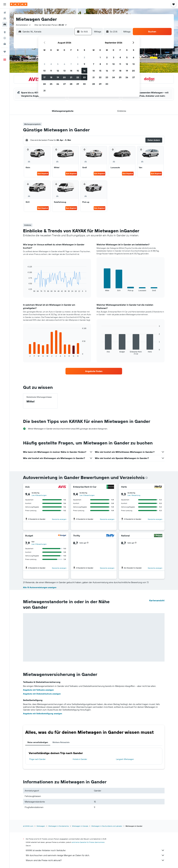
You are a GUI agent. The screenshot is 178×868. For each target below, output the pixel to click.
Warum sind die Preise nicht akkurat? (95, 860)
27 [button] (64, 84)
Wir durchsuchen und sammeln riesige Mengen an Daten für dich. (95, 855)
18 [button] (51, 77)
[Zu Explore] (5, 32)
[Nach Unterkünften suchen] (5, 19)
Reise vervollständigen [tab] (38, 742)
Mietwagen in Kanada (80, 826)
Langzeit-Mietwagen (125, 759)
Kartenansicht (157, 600)
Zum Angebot (43, 173)
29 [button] (78, 84)
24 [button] (44, 84)
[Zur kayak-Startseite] (19, 4)
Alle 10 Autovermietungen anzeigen (40, 587)
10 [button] (44, 71)
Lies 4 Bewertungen (39, 495)
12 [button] (58, 71)
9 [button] (84, 64)
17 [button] (44, 77)
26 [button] (58, 84)
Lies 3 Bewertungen (87, 495)
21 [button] (71, 77)
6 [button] (64, 64)
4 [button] (51, 64)
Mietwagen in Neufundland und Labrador (107, 826)
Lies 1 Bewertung (134, 495)
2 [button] (84, 57)
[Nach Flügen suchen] (5, 13)
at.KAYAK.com (28, 826)
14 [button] (71, 71)
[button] (5, 4)
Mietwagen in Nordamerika (59, 826)
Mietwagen (41, 826)
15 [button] (78, 71)
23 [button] (84, 77)
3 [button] (44, 64)
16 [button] (84, 71)
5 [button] (58, 64)
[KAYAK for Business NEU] (5, 44)
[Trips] (5, 52)
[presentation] (147, 478)
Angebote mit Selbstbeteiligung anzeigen (43, 714)
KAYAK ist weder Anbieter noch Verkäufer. (95, 850)
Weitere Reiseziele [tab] (61, 742)
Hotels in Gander (80, 759)
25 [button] (51, 84)
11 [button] (51, 71)
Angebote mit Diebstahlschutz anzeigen (42, 694)
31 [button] (44, 91)
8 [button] (78, 64)
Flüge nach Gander (37, 759)
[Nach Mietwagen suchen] (5, 24)
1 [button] (78, 57)
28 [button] (71, 84)
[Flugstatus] (5, 38)
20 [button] (64, 77)
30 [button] (84, 84)
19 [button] (58, 77)
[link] (94, 371)
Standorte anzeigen (59, 519)
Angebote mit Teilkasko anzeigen (38, 690)
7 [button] (71, 64)
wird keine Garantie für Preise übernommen (88, 842)
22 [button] (78, 77)
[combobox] (24, 25)
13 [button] (64, 71)
